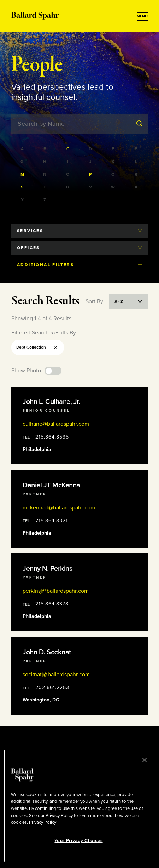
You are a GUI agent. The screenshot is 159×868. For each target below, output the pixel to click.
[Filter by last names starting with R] (136, 174)
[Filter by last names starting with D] (91, 149)
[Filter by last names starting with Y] (23, 200)
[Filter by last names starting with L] (136, 162)
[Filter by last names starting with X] (136, 187)
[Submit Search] (139, 124)
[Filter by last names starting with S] (23, 187)
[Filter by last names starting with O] (68, 174)
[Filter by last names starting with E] (113, 149)
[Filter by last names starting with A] (23, 149)
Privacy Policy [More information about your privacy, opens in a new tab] (43, 822)
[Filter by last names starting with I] (68, 162)
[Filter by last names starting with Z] (45, 200)
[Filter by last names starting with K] (113, 162)
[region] (79, 806)
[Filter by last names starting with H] (45, 162)
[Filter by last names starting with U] (68, 187)
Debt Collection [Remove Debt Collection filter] (38, 347)
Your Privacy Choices (78, 841)
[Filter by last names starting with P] (91, 174)
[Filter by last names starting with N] (45, 174)
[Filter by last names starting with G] (23, 162)
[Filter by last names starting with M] (23, 174)
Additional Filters (79, 265)
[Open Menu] (142, 16)
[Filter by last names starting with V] (91, 187)
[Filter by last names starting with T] (45, 187)
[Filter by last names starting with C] (68, 149)
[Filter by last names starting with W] (113, 187)
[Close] (145, 760)
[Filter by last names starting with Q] (113, 174)
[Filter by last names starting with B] (45, 149)
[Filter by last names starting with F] (136, 149)
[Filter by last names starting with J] (91, 162)
